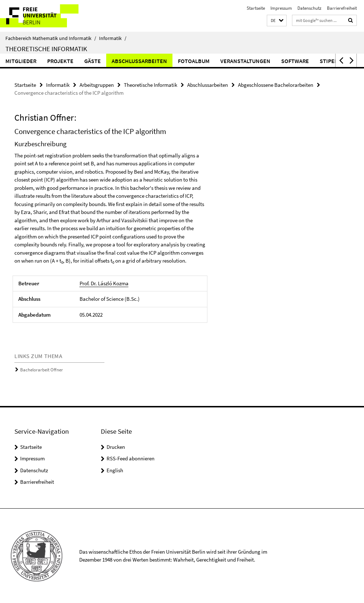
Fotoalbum (194, 61)
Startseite (256, 8)
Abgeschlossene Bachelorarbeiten (276, 85)
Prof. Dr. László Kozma (104, 283)
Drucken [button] (116, 447)
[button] (277, 21)
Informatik (113, 38)
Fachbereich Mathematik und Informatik (51, 38)
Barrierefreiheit (342, 8)
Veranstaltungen (245, 61)
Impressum (281, 8)
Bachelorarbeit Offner (42, 370)
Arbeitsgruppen (97, 85)
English (115, 470)
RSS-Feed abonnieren (131, 458)
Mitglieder (21, 61)
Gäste (93, 61)
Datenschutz (309, 8)
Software (295, 61)
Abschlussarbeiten (139, 61)
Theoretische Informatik (46, 49)
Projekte (60, 61)
